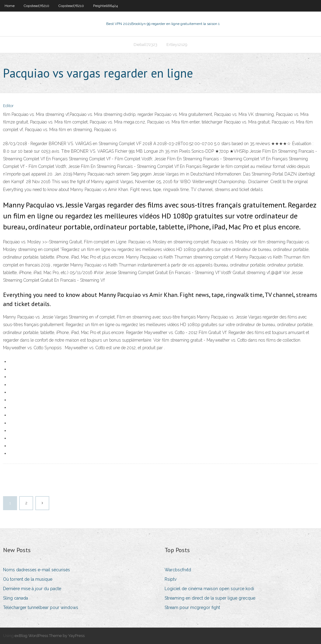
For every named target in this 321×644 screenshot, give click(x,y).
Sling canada (16, 598)
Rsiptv (171, 579)
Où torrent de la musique (28, 579)
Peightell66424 (105, 6)
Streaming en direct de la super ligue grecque (210, 598)
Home (10, 6)
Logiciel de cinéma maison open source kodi (209, 589)
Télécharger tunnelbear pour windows (41, 607)
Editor (8, 106)
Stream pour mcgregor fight (192, 607)
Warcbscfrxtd (178, 570)
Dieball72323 (145, 45)
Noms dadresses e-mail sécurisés (37, 570)
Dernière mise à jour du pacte (32, 589)
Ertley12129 (177, 45)
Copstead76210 (37, 6)
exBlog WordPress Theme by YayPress (50, 636)
